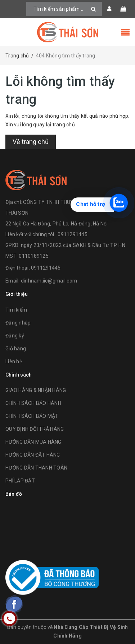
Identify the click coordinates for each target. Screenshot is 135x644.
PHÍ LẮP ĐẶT (20, 481)
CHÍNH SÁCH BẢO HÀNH (33, 403)
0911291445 (46, 268)
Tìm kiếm (16, 310)
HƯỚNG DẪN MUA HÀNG (33, 442)
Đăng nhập (18, 323)
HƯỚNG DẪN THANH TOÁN (36, 468)
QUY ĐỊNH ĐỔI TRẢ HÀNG (35, 429)
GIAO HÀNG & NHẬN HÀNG (36, 390)
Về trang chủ (31, 142)
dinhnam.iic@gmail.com (49, 281)
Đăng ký (15, 336)
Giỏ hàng (16, 349)
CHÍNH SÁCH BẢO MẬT (32, 416)
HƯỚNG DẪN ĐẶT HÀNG (33, 455)
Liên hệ (14, 361)
